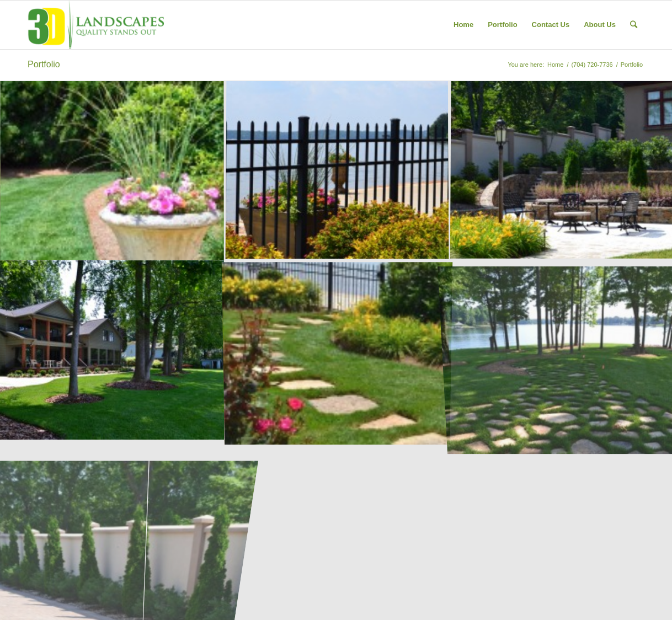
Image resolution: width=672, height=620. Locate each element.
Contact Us (551, 25)
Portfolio (502, 25)
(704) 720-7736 (592, 65)
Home (463, 25)
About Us (600, 25)
